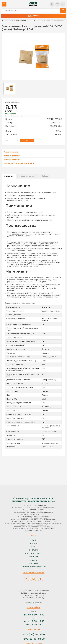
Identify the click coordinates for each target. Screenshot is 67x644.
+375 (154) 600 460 (34, 634)
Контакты (34, 550)
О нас (34, 547)
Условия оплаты (11, 152)
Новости (33, 543)
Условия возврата (12, 160)
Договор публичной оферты (33, 567)
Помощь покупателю (33, 553)
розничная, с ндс (12, 102)
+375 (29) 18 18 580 (34, 639)
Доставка (34, 563)
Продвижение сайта (34, 603)
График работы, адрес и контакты (19, 163)
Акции (34, 540)
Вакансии (33, 557)
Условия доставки (12, 156)
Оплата (33, 560)
